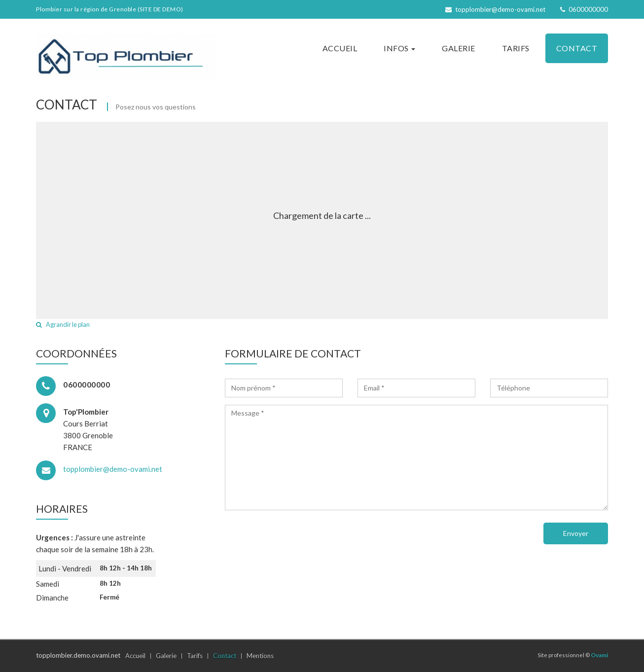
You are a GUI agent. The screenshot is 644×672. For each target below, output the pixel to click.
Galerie (459, 48)
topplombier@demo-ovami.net (495, 9)
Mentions (260, 656)
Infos (399, 48)
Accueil (340, 48)
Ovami (599, 655)
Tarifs (516, 48)
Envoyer (576, 533)
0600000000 (584, 9)
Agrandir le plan (63, 324)
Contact (577, 48)
